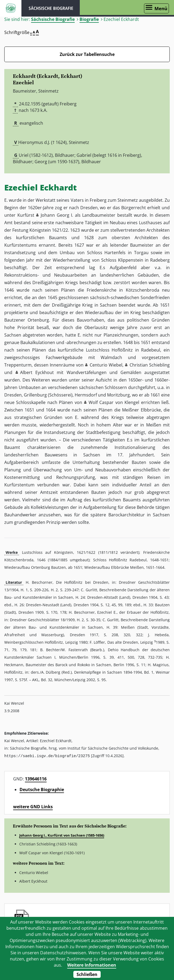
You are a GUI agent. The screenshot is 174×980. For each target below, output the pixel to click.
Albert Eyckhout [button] (37, 372)
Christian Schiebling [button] (150, 365)
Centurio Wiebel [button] (106, 365)
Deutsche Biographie (42, 789)
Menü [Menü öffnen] (161, 8)
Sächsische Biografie (53, 19)
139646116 (36, 779)
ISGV (11, 8)
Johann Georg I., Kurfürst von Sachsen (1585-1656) (62, 835)
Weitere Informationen (92, 965)
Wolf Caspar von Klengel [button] (114, 402)
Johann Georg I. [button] (57, 215)
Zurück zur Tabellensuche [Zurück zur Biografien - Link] (87, 54)
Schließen (87, 974)
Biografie (89, 19)
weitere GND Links (33, 806)
